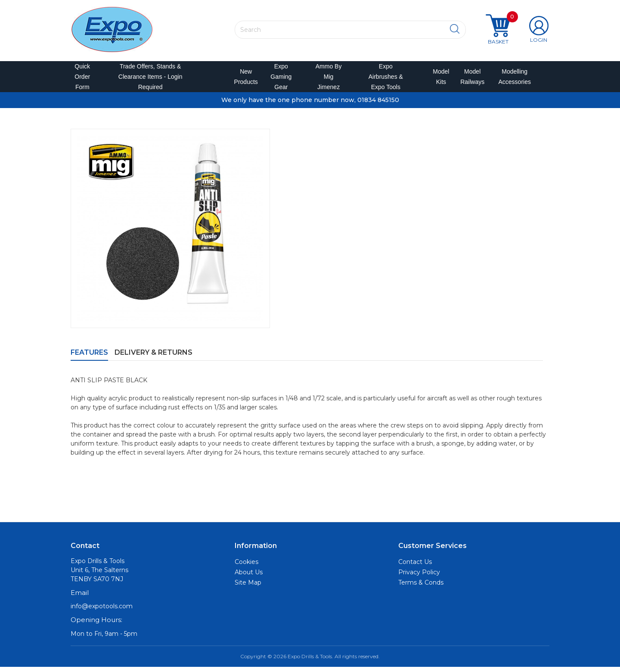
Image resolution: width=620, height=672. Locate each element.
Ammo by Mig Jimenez (329, 79)
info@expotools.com (102, 611)
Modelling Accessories (513, 79)
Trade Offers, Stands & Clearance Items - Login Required (150, 79)
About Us (249, 577)
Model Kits (440, 79)
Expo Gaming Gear (281, 79)
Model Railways (471, 79)
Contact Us (415, 567)
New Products (243, 79)
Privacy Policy (419, 577)
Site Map (248, 588)
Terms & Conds (421, 588)
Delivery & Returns (153, 358)
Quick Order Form (82, 79)
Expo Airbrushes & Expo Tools (386, 79)
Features (89, 358)
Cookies (246, 567)
